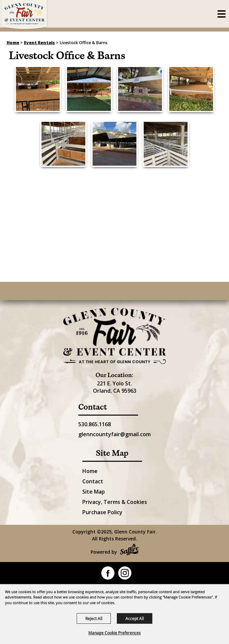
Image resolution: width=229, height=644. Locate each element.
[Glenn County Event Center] (114, 336)
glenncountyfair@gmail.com (114, 434)
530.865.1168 (95, 424)
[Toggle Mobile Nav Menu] (222, 14)
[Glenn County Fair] (25, 15)
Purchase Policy (102, 512)
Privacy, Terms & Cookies (115, 502)
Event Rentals (39, 43)
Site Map (94, 492)
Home (13, 43)
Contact (93, 481)
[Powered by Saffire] (129, 550)
